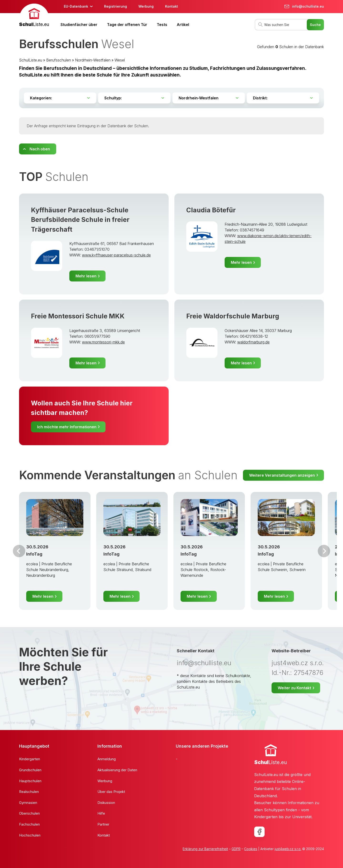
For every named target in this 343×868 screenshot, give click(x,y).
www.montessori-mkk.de (103, 342)
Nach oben (40, 149)
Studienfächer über (79, 25)
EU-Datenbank (76, 6)
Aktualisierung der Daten (117, 770)
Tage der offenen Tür (127, 25)
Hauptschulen (30, 781)
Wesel (120, 60)
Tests (162, 25)
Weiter (324, 551)
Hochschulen (30, 835)
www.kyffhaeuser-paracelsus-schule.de (116, 255)
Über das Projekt (111, 792)
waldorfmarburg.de (253, 342)
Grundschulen (30, 770)
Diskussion (106, 803)
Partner (103, 824)
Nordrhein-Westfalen (93, 60)
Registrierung (116, 6)
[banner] (34, 16)
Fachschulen (29, 824)
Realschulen (29, 792)
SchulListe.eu (31, 60)
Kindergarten (30, 759)
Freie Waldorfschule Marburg (233, 316)
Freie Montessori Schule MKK (78, 316)
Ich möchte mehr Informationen (67, 427)
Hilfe (101, 813)
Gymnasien (28, 803)
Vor (19, 551)
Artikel (183, 25)
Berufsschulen (59, 60)
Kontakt (171, 6)
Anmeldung (107, 759)
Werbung (146, 6)
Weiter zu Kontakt (294, 688)
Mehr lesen (86, 276)
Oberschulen (29, 813)
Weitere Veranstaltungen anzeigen (282, 475)
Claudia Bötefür (211, 210)
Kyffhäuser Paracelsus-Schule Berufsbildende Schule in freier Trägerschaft (80, 220)
